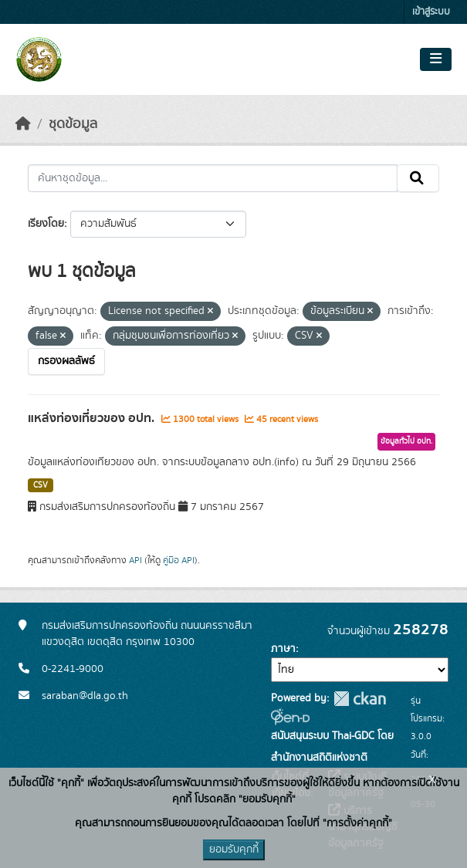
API (135, 560)
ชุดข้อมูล (73, 124)
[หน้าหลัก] (23, 124)
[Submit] (418, 178)
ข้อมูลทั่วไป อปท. (406, 441)
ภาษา (283, 649)
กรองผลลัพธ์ (66, 361)
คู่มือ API (179, 560)
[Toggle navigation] (436, 59)
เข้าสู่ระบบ (431, 12)
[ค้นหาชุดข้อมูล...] (213, 178)
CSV (41, 485)
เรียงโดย (46, 224)
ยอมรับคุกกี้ (234, 849)
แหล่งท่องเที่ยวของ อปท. (93, 418)
